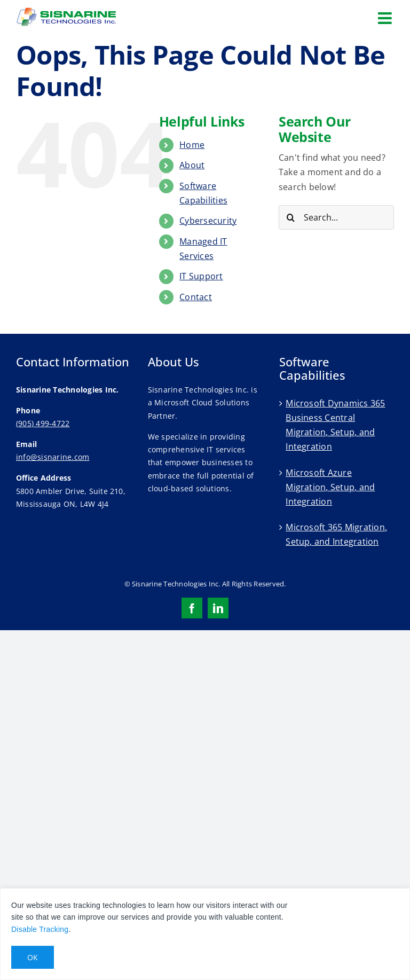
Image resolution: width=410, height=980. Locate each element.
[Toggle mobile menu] (386, 18)
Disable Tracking (40, 929)
